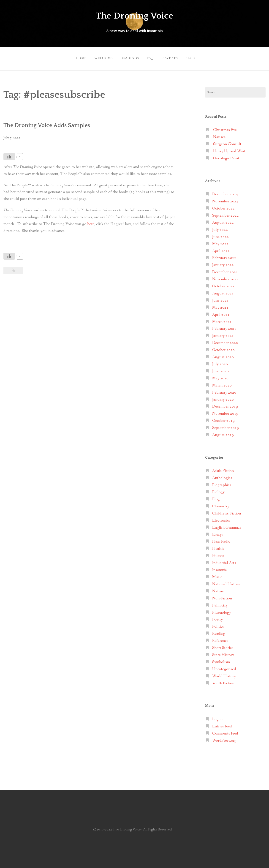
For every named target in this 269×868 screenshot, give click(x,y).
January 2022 (223, 263)
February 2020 (224, 390)
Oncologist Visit (226, 156)
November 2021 (225, 277)
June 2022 (220, 235)
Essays (218, 532)
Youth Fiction (223, 681)
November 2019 (225, 412)
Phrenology (222, 610)
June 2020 (220, 369)
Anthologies (222, 476)
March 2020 (222, 383)
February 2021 (224, 327)
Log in (217, 717)
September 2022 (226, 213)
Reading (219, 631)
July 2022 (220, 227)
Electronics (221, 518)
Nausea (219, 135)
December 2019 (225, 404)
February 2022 (224, 256)
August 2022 (223, 220)
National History (226, 582)
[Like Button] (9, 154)
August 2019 (223, 433)
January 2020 (223, 397)
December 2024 (225, 192)
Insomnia (220, 568)
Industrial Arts (224, 561)
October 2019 (223, 418)
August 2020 (223, 355)
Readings (128, 57)
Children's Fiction (227, 511)
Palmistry (220, 603)
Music (217, 575)
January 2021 (223, 334)
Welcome (100, 57)
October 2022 (223, 206)
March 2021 (222, 320)
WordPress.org (224, 738)
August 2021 (223, 291)
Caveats (172, 57)
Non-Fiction (222, 596)
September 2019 (226, 426)
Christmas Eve (225, 128)
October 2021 (223, 284)
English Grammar (227, 525)
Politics (218, 624)
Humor (218, 554)
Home (75, 57)
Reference (220, 638)
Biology (218, 490)
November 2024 (225, 199)
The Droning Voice (135, 16)
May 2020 (220, 376)
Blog (194, 57)
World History (224, 674)
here (91, 222)
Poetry (217, 617)
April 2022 (221, 249)
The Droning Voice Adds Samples (51, 123)
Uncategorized (224, 667)
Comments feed (225, 731)
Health (218, 547)
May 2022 (220, 242)
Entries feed (222, 724)
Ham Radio (221, 540)
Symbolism (221, 660)
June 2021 (220, 298)
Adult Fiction (223, 469)
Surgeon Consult (227, 142)
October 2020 (223, 348)
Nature (218, 589)
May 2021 (220, 305)
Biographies (222, 483)
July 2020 (220, 362)
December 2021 (225, 270)
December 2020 (225, 341)
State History (223, 653)
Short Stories (223, 646)
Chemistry (221, 504)
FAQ (150, 57)
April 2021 (221, 312)
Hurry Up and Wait (229, 149)
